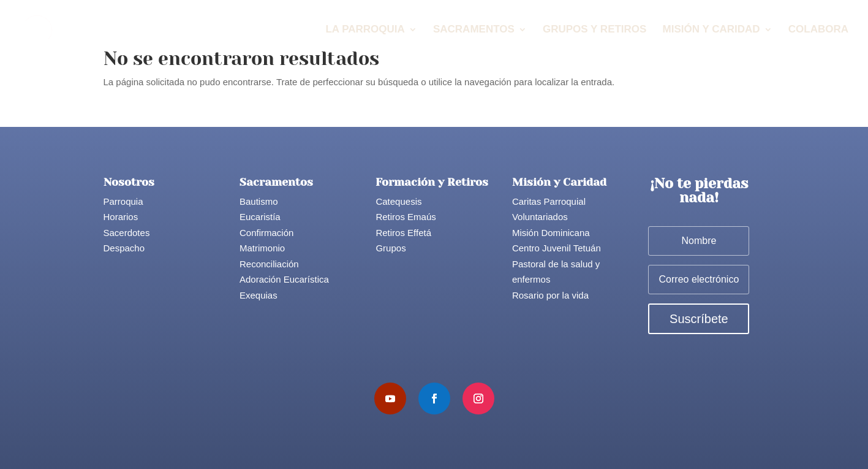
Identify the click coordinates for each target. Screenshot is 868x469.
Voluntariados (540, 217)
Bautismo (259, 201)
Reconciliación (269, 264)
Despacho (124, 248)
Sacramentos (474, 30)
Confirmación (266, 233)
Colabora (818, 30)
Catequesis (398, 201)
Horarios (121, 217)
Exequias (259, 295)
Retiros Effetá (403, 233)
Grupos (391, 248)
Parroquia (123, 201)
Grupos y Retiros (594, 30)
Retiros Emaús (406, 217)
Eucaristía (260, 217)
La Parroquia (365, 30)
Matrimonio (262, 248)
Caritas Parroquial (549, 201)
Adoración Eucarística (284, 279)
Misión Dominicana (551, 233)
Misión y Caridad (711, 30)
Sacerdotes (127, 233)
